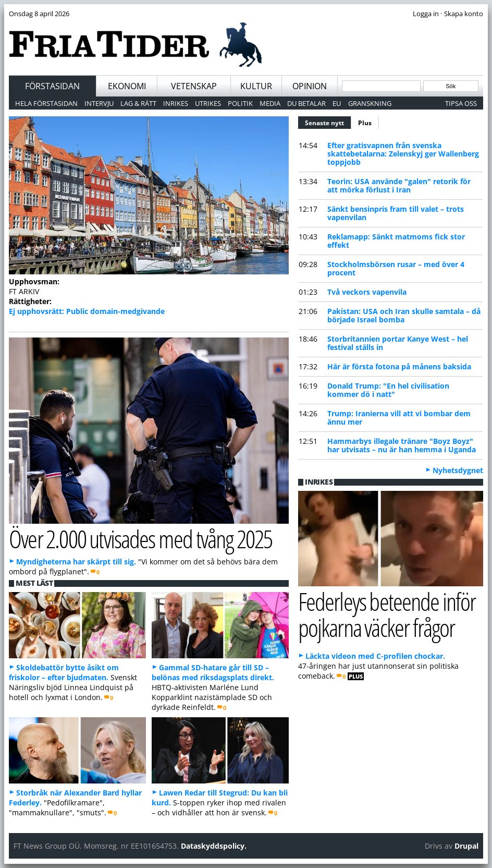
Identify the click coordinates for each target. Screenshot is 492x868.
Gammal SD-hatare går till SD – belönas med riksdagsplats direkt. (213, 672)
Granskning (370, 103)
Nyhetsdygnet (458, 470)
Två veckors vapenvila (367, 292)
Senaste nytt (328, 122)
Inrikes (176, 103)
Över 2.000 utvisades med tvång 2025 (140, 539)
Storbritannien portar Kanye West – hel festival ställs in (398, 343)
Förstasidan (52, 86)
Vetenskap (194, 86)
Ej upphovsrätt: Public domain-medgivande (87, 311)
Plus (365, 123)
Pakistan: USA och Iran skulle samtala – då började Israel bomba (404, 315)
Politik (240, 103)
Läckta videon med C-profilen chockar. (375, 656)
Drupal (466, 846)
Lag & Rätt (138, 103)
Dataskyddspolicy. (214, 846)
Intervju (99, 103)
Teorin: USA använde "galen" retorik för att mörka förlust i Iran (399, 185)
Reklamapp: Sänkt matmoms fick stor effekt (396, 241)
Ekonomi (127, 86)
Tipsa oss (461, 103)
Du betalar (306, 103)
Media (270, 103)
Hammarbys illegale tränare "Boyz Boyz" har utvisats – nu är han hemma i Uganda (402, 445)
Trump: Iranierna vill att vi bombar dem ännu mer (399, 418)
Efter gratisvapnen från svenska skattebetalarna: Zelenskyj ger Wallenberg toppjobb (403, 154)
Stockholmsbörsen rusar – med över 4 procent (396, 268)
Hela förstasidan (46, 103)
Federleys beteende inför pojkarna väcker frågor (387, 614)
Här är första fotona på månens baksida (399, 366)
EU (337, 103)
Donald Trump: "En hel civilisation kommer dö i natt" (388, 390)
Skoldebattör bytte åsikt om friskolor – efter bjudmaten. (64, 672)
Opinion (310, 86)
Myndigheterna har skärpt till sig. (76, 562)
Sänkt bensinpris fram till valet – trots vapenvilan (396, 213)
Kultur (256, 86)
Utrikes (208, 103)
